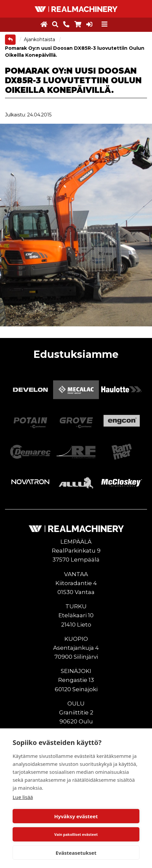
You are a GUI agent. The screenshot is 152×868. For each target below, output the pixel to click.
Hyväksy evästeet (76, 816)
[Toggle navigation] (105, 24)
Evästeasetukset (76, 853)
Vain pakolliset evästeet (76, 834)
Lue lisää (23, 797)
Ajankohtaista (40, 39)
